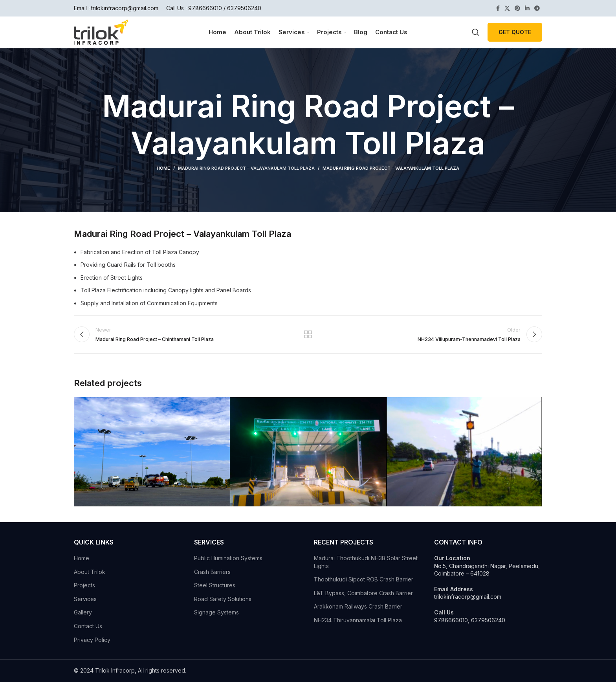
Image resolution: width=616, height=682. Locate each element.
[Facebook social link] (498, 8)
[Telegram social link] (537, 8)
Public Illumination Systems (228, 558)
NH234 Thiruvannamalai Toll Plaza (358, 620)
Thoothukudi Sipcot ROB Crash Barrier (364, 579)
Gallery (83, 612)
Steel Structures (215, 585)
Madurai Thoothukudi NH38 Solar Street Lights (366, 562)
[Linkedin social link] (527, 8)
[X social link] (507, 8)
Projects (84, 585)
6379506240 (244, 8)
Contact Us (88, 626)
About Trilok (90, 572)
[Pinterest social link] (517, 8)
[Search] (476, 32)
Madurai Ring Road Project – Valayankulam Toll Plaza (246, 168)
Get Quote (515, 32)
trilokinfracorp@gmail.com (125, 8)
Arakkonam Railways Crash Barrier (358, 606)
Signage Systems (216, 612)
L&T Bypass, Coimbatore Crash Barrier (363, 593)
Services (85, 599)
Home (163, 168)
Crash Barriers (212, 572)
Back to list (308, 334)
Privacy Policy (92, 640)
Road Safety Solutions (223, 599)
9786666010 (205, 8)
